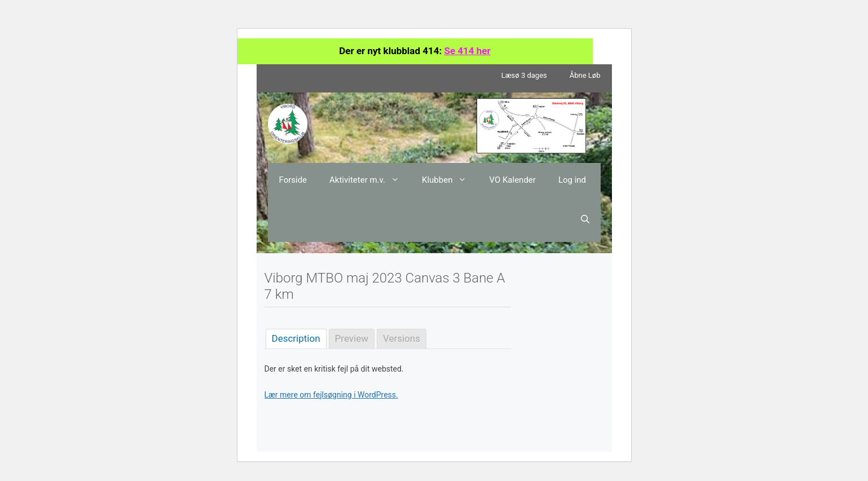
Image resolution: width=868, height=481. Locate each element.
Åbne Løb (585, 75)
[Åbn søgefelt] (585, 219)
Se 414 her (467, 51)
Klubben (450, 180)
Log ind (572, 180)
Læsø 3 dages (524, 75)
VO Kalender (512, 180)
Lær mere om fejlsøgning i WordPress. (331, 395)
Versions (402, 338)
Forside (293, 180)
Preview (352, 338)
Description (296, 338)
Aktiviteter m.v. (370, 180)
